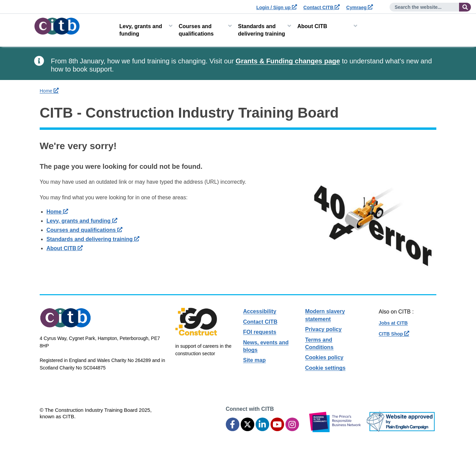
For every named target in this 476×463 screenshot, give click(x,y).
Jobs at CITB (393, 323)
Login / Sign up (277, 7)
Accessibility (260, 311)
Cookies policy (324, 357)
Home (49, 91)
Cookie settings (325, 368)
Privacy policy (323, 329)
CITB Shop (394, 334)
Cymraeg (360, 7)
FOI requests (260, 332)
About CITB (312, 26)
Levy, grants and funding (141, 30)
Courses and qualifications (196, 30)
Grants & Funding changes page (288, 61)
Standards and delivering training (262, 30)
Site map (254, 360)
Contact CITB (322, 7)
